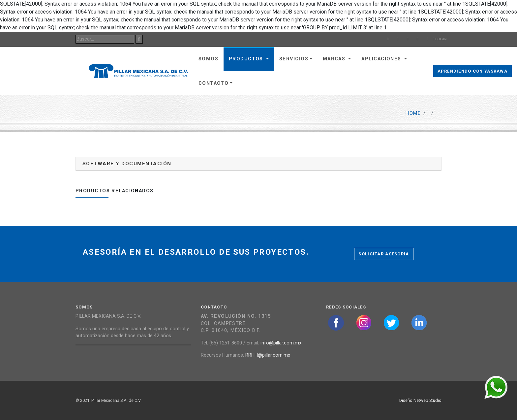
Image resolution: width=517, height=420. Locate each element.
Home (413, 113)
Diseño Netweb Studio (420, 400)
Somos (208, 59)
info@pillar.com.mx (281, 343)
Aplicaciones (382, 59)
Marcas (335, 59)
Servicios (294, 59)
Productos (247, 59)
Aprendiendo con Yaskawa (472, 71)
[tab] (258, 164)
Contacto (214, 83)
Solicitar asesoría (384, 254)
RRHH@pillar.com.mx (268, 355)
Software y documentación (127, 164)
